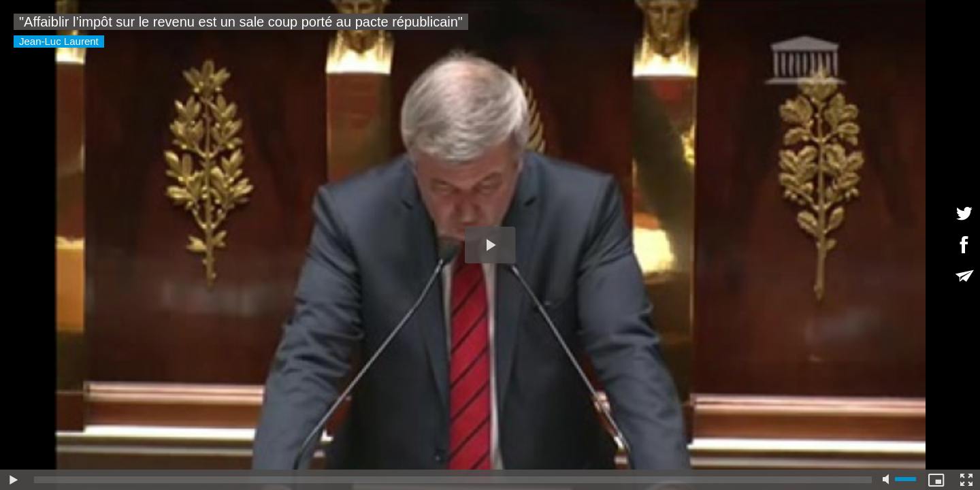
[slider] (453, 480)
